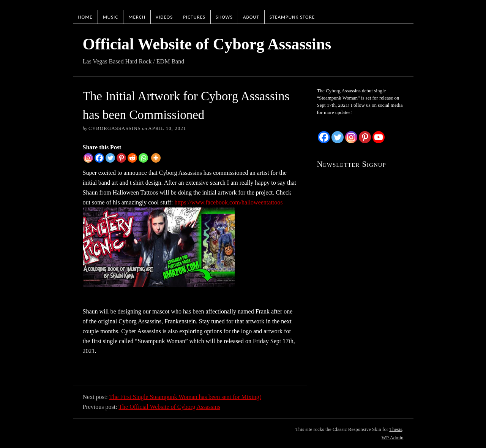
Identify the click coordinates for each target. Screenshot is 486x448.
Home (85, 17)
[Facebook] (99, 158)
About (251, 17)
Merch (137, 17)
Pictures (194, 17)
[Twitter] (110, 158)
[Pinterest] (121, 158)
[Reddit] (132, 158)
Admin (393, 438)
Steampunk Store (292, 17)
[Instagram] (88, 158)
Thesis (396, 429)
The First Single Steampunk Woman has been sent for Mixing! (185, 397)
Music (111, 17)
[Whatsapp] (143, 158)
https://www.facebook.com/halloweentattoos (228, 202)
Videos (164, 17)
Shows (224, 17)
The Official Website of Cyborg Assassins (169, 407)
